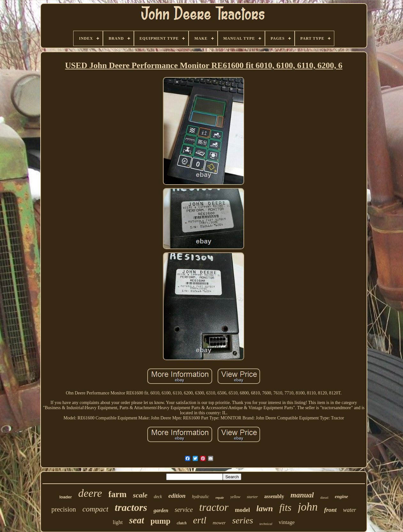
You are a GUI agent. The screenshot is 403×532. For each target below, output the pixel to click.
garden (161, 510)
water (349, 510)
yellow (235, 497)
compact (95, 509)
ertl (200, 520)
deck (158, 497)
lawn (265, 508)
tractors (131, 507)
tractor (214, 507)
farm (117, 494)
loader (66, 497)
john (308, 507)
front (330, 510)
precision (64, 509)
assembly (274, 496)
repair (220, 498)
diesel (324, 497)
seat (137, 520)
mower (219, 523)
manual (302, 495)
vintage (287, 522)
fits (285, 508)
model (242, 510)
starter (252, 497)
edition (177, 496)
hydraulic (201, 497)
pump (161, 521)
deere (90, 493)
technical (266, 524)
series (242, 520)
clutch (182, 523)
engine (342, 496)
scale (140, 495)
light (118, 522)
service (184, 510)
